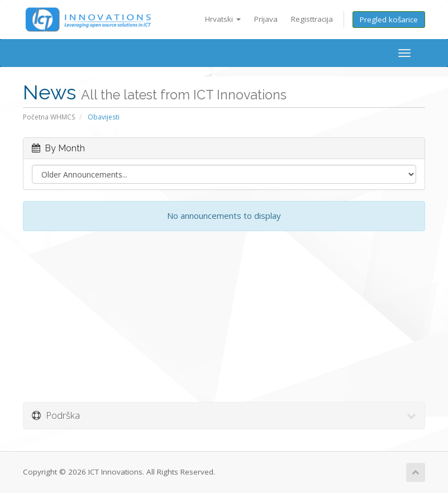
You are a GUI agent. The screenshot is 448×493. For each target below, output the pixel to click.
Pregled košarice (389, 20)
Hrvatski (223, 19)
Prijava (266, 19)
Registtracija (312, 19)
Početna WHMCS (49, 117)
